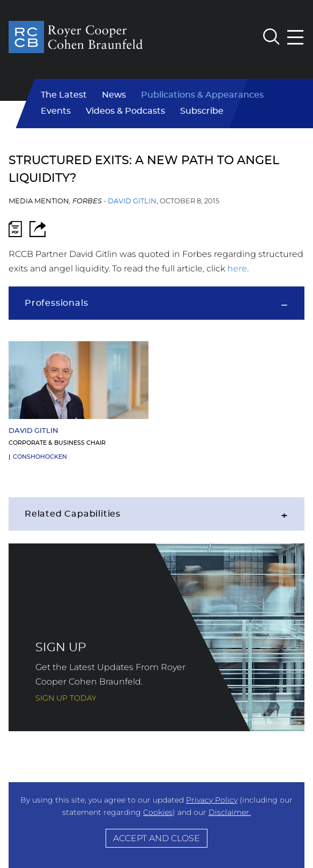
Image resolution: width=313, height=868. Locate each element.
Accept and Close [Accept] (156, 838)
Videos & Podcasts (125, 111)
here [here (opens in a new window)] (237, 268)
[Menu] (296, 37)
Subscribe (202, 111)
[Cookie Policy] (156, 825)
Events (56, 111)
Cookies (158, 812)
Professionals (56, 303)
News (114, 95)
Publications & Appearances (202, 95)
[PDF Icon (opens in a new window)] (15, 231)
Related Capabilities (73, 514)
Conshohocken (40, 457)
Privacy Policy (212, 800)
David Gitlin (132, 201)
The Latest (64, 95)
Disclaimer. (230, 812)
